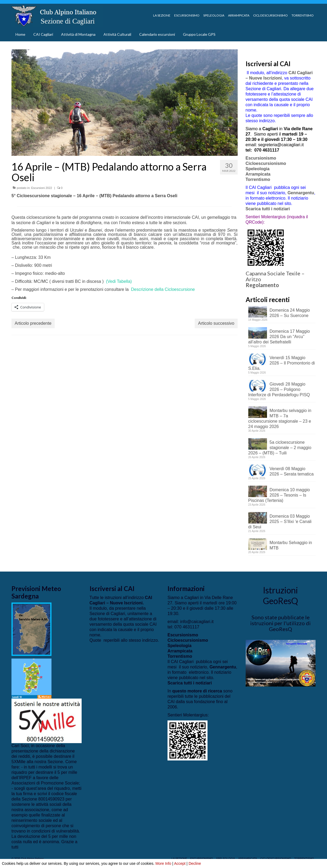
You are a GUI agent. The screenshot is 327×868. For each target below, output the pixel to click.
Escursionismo (261, 158)
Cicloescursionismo (266, 163)
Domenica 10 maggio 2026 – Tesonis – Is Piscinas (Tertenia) (279, 495)
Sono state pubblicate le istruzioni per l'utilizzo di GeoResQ (280, 623)
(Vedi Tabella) (119, 281)
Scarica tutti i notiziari (268, 209)
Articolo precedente (33, 323)
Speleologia (258, 169)
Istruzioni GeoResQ (280, 595)
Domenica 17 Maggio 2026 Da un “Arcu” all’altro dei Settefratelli (279, 337)
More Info (163, 863)
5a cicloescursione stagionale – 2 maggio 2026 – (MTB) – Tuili (280, 448)
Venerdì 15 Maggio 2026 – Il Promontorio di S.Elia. (282, 363)
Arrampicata (258, 174)
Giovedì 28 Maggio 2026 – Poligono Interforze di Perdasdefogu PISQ (279, 389)
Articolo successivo (216, 323)
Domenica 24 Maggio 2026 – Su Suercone (290, 313)
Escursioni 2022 (42, 188)
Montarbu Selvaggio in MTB (291, 545)
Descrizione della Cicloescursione (163, 289)
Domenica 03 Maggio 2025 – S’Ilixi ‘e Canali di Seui (280, 522)
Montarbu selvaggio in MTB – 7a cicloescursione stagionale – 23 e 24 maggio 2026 (280, 419)
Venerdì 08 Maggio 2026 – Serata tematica (292, 471)
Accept (180, 863)
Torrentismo (258, 179)
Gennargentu (301, 193)
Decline (195, 863)
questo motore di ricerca (197, 691)
